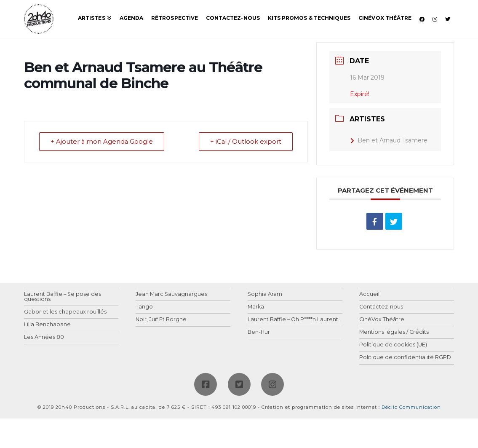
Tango (144, 307)
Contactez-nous (381, 307)
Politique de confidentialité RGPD (405, 358)
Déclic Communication (411, 407)
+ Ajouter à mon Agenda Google (103, 142)
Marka (256, 307)
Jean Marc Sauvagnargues (171, 294)
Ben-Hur (259, 332)
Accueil (369, 294)
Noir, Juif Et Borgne (161, 320)
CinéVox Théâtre (382, 320)
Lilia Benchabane (47, 325)
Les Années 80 (44, 337)
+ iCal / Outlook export (245, 142)
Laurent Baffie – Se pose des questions (63, 297)
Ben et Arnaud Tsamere (389, 140)
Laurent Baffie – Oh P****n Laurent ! (294, 320)
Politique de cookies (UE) (393, 345)
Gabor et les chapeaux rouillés (65, 312)
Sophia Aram (265, 294)
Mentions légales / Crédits (394, 332)
